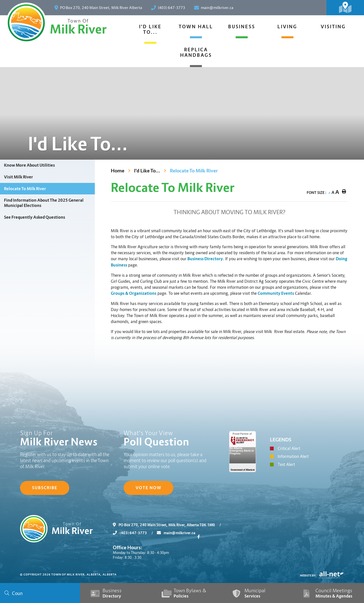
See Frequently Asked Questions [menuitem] (35, 217)
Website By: (308, 575)
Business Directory (205, 259)
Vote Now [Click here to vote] (148, 488)
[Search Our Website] (40, 593)
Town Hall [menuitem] (196, 27)
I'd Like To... (147, 171)
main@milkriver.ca (176, 533)
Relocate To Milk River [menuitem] (25, 189)
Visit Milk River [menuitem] (19, 177)
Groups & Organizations (134, 293)
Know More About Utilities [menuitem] (29, 165)
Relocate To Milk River (194, 171)
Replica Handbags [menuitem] (196, 53)
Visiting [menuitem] (333, 27)
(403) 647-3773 (135, 533)
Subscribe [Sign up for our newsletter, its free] (45, 488)
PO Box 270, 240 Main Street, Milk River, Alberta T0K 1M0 (169, 525)
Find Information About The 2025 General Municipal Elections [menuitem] (44, 203)
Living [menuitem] (287, 27)
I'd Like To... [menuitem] (150, 30)
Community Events (276, 293)
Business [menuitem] (242, 27)
